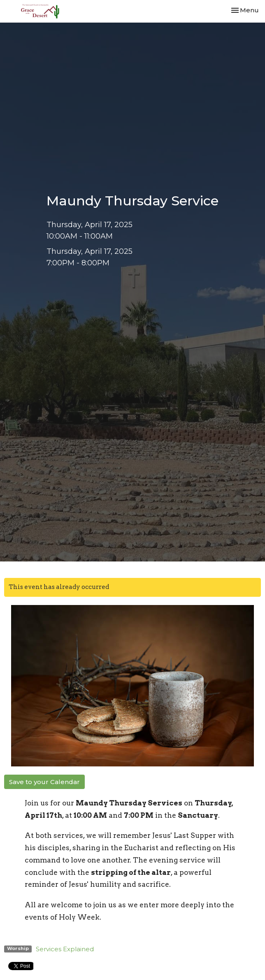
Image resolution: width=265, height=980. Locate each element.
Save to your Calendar (44, 782)
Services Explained (65, 949)
